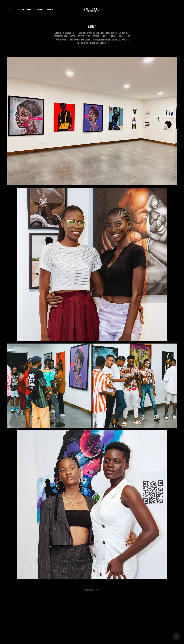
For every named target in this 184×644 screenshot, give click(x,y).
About (10, 10)
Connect (49, 10)
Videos (40, 10)
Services (31, 10)
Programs (20, 10)
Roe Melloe (97, 590)
